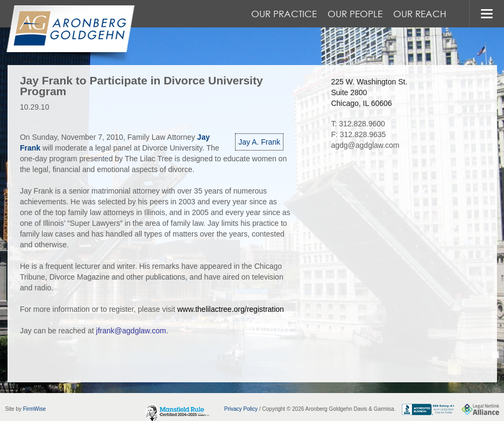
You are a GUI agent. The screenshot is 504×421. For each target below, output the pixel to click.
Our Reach (420, 14)
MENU (487, 14)
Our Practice (284, 14)
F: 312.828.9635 (358, 134)
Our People (355, 14)
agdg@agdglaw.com (365, 145)
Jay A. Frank (259, 142)
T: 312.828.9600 (358, 124)
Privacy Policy (241, 409)
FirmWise (34, 409)
